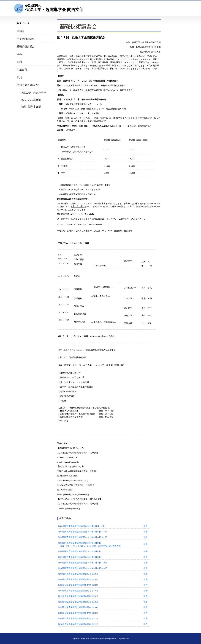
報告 (146, 526)
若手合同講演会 (24, 39)
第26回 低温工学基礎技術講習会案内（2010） (78, 613)
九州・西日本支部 (29, 113)
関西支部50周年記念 (27, 87)
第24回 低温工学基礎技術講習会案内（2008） (78, 624)
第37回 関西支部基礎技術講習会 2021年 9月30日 (79, 551)
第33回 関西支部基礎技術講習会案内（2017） (78, 574)
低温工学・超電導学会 (31, 96)
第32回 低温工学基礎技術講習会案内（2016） (78, 579)
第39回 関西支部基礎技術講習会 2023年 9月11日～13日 (83, 537)
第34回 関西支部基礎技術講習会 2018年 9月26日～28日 (83, 568)
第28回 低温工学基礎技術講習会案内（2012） (78, 602)
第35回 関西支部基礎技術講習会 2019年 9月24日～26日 (83, 563)
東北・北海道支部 (29, 105)
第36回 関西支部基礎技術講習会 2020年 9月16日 (79, 557)
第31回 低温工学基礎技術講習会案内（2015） (78, 585)
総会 (18, 55)
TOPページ (22, 23)
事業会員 (21, 71)
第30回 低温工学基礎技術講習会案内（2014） (78, 591)
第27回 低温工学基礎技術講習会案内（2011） (78, 607)
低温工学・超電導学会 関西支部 (54, 8)
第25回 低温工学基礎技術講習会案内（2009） (78, 618)
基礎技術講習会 (24, 47)
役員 (18, 79)
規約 (18, 63)
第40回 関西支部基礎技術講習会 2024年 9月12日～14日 (83, 532)
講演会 (19, 31)
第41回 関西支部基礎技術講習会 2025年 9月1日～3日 (81, 526)
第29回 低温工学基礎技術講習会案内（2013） (78, 596)
